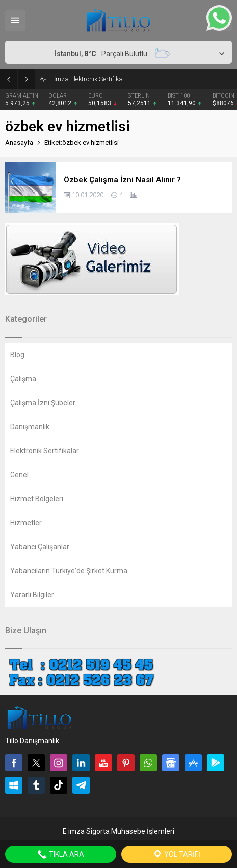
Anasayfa (19, 143)
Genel (19, 475)
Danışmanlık (30, 427)
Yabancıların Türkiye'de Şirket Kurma (69, 571)
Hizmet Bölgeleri (37, 499)
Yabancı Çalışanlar (40, 547)
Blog (17, 355)
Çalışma (23, 379)
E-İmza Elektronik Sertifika (86, 79)
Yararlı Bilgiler (32, 595)
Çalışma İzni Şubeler (43, 403)
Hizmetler (26, 523)
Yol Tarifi (176, 854)
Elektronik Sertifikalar (45, 451)
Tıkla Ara (61, 854)
